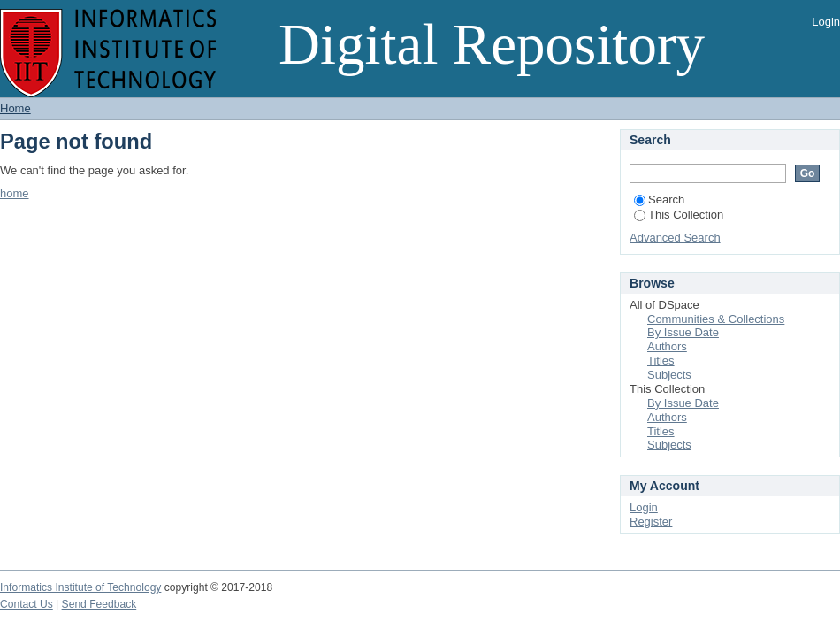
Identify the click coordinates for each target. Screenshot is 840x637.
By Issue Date (683, 332)
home (15, 193)
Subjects (669, 375)
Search (659, 200)
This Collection (679, 215)
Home (15, 108)
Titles (661, 361)
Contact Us (27, 604)
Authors (667, 346)
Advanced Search (675, 238)
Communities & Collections (716, 319)
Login (826, 22)
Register (651, 522)
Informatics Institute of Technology (80, 587)
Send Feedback (99, 604)
